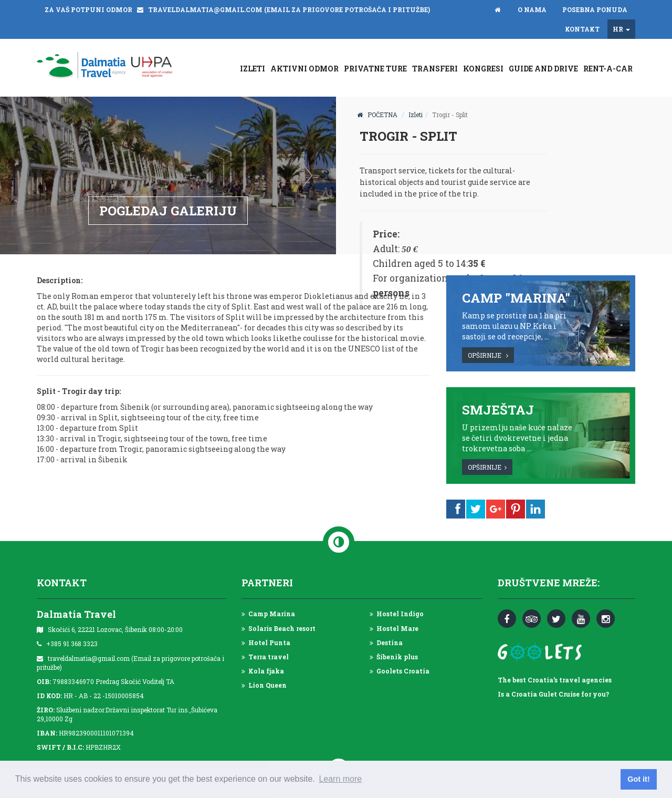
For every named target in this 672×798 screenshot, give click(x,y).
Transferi (435, 69)
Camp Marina (268, 614)
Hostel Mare (394, 628)
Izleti (253, 69)
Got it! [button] (638, 779)
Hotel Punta (266, 642)
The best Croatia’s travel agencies (555, 680)
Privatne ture (375, 69)
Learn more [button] (340, 779)
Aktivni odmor (304, 69)
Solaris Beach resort (279, 628)
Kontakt (582, 29)
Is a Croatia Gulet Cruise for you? (553, 694)
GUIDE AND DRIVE (543, 69)
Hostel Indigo (397, 614)
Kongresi (483, 69)
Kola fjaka (263, 671)
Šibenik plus (394, 657)
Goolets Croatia (400, 671)
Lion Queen (264, 685)
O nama (532, 9)
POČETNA (377, 115)
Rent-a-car (608, 69)
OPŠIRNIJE (488, 355)
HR (621, 29)
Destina (386, 642)
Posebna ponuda (595, 9)
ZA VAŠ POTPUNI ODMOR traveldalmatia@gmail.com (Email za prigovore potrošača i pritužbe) (237, 9)
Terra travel (265, 657)
